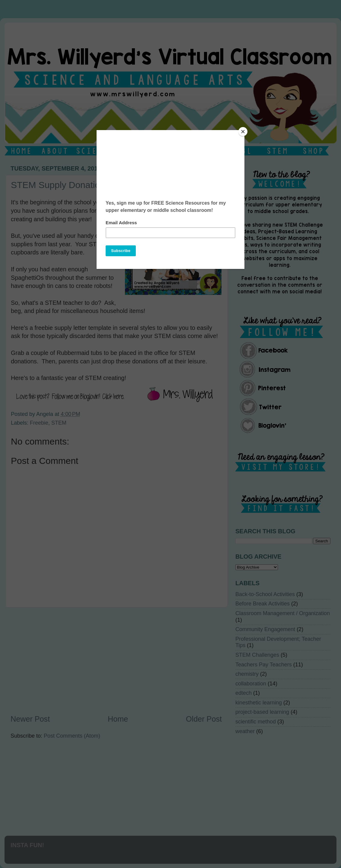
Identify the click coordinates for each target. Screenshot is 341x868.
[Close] (243, 132)
